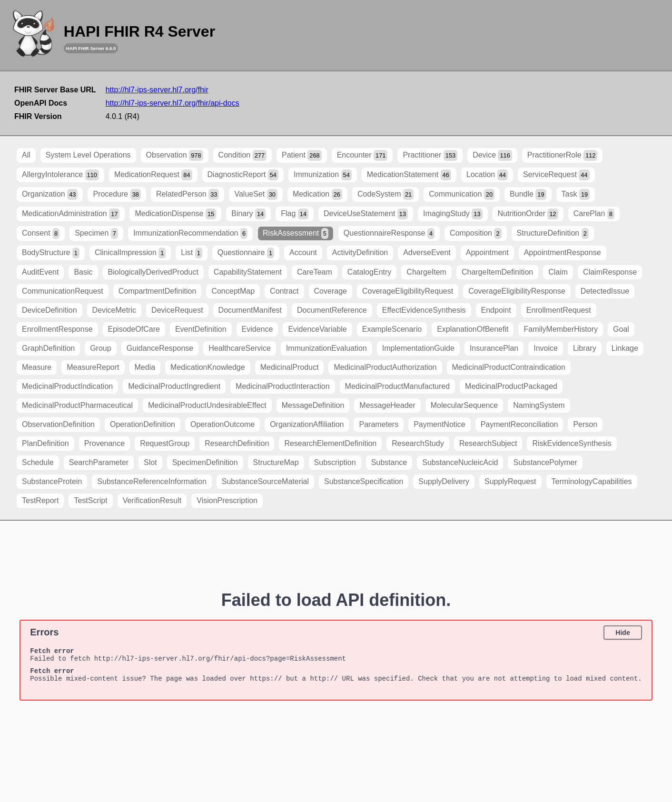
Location (487, 175)
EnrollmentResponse (57, 329)
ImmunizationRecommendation (190, 233)
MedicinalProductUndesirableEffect (207, 405)
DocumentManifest (250, 310)
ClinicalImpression (130, 253)
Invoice (546, 348)
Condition (242, 155)
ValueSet (256, 194)
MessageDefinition (313, 405)
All (26, 155)
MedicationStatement (409, 175)
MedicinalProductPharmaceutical (77, 405)
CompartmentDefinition (158, 291)
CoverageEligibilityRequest (408, 291)
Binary (248, 214)
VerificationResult (152, 500)
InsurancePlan (494, 348)
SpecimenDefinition (205, 462)
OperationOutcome (222, 424)
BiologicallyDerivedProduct (153, 272)
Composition (476, 233)
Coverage (331, 291)
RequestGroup (165, 443)
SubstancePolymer (545, 462)
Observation (175, 155)
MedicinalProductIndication (67, 386)
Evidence (257, 329)
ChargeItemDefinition (497, 272)
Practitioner (430, 155)
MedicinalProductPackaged (511, 386)
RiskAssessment (296, 233)
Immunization (323, 175)
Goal (621, 329)
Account (303, 252)
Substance (389, 462)
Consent (41, 233)
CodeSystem (385, 194)
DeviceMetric (114, 310)
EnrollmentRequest (559, 310)
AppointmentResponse (563, 252)
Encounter (362, 155)
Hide (623, 633)
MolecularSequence (464, 405)
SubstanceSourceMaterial (265, 481)
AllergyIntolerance (60, 175)
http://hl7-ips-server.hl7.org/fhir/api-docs (173, 103)
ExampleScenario (392, 329)
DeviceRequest (177, 310)
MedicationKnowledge (208, 367)
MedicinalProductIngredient (174, 386)
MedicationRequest (153, 175)
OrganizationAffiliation (307, 424)
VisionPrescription (227, 500)
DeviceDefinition (49, 310)
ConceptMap (233, 291)
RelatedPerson (188, 194)
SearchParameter (99, 462)
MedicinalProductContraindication (509, 367)
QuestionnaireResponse (389, 233)
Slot (150, 462)
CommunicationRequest (63, 291)
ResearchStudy (418, 443)
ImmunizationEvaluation (326, 348)
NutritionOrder (528, 214)
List (191, 253)
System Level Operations (88, 155)
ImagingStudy (453, 214)
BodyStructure (51, 253)
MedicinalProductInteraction (282, 386)
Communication (462, 194)
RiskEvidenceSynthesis (572, 443)
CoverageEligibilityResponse (517, 291)
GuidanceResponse (160, 348)
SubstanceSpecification (364, 481)
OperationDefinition (143, 424)
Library (585, 348)
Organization (50, 194)
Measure (37, 367)
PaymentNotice (440, 424)
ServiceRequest (556, 175)
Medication (317, 194)
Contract (284, 291)
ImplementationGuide (418, 348)
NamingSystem (539, 405)
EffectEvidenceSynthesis (424, 310)
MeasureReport (93, 367)
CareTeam (315, 272)
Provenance (104, 443)
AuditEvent (40, 272)
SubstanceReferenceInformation (152, 481)
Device (492, 155)
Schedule (38, 462)
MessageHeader (387, 405)
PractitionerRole (563, 155)
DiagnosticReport (243, 175)
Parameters (379, 424)
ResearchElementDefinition (330, 443)
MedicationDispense (175, 214)
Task (576, 194)
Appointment (487, 252)
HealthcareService (240, 348)
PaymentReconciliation (519, 424)
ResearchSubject (488, 443)
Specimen (96, 233)
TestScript (90, 500)
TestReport (40, 500)
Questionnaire (246, 253)
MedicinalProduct (290, 367)
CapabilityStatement (248, 272)
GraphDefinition (48, 348)
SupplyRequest (510, 481)
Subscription (335, 462)
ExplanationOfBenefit (473, 329)
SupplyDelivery (444, 481)
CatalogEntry (370, 272)
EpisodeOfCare (134, 329)
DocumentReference (332, 310)
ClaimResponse (610, 272)
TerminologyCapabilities (592, 481)
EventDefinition (201, 329)
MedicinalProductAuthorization (385, 367)
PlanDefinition (45, 443)
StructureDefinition (553, 233)
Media (145, 367)
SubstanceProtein (52, 481)
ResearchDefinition (237, 443)
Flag (295, 214)
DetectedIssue (605, 291)
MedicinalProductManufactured (398, 386)
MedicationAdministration (71, 214)
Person (585, 424)
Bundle (528, 194)
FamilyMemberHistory (561, 329)
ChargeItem (426, 272)
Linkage (625, 348)
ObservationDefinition (58, 424)
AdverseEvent (427, 252)
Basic (83, 272)
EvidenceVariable (317, 329)
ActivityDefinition (360, 252)
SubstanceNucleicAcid (460, 462)
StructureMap (276, 462)
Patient (302, 155)
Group (100, 348)
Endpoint (496, 310)
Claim (558, 272)
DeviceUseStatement (366, 214)
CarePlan (594, 214)
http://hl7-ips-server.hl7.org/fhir (157, 90)
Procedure (117, 194)
